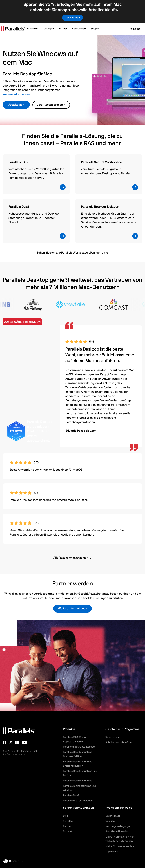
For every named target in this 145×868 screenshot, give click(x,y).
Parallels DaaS (71, 796)
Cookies (110, 821)
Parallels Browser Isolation (78, 801)
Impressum (112, 852)
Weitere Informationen (17, 94)
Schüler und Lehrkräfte (119, 743)
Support (68, 832)
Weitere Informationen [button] (72, 609)
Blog (66, 816)
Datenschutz (113, 816)
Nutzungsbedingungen (118, 826)
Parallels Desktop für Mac (78, 781)
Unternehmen (113, 737)
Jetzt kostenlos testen (51, 105)
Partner (67, 826)
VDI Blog (68, 821)
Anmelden (133, 29)
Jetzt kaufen (16, 105)
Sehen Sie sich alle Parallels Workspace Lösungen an (71, 253)
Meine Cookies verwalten (120, 846)
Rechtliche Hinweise (117, 832)
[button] (34, 29)
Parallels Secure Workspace (79, 747)
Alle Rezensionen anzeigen (71, 558)
